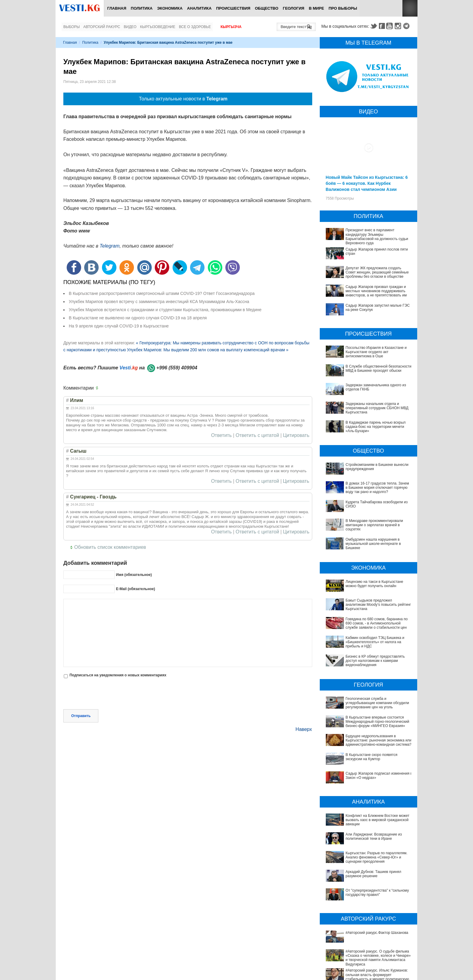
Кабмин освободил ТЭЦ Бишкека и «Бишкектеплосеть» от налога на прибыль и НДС (375, 642)
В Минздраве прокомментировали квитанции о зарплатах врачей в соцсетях (374, 525)
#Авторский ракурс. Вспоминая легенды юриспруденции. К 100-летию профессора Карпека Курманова (363, 971)
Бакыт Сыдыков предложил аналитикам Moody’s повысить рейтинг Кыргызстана (378, 605)
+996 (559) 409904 (177, 368)
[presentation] (109, 694)
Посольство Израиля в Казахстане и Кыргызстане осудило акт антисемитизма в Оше (376, 352)
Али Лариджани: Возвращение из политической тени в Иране (374, 836)
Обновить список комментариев (110, 547)
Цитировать (296, 435)
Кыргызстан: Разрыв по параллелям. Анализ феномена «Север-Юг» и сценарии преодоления (377, 857)
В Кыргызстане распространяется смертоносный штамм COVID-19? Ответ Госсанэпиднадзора (162, 293)
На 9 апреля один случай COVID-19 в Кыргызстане (119, 326)
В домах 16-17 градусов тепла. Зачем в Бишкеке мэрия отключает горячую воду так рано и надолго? (377, 488)
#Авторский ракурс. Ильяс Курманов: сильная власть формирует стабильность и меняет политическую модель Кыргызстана (367, 945)
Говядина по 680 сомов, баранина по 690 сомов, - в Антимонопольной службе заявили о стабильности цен (377, 623)
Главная (117, 8)
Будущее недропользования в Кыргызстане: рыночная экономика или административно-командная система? (379, 740)
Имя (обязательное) (134, 575)
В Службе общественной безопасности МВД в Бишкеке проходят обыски (379, 368)
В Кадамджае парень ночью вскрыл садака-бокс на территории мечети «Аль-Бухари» (376, 427)
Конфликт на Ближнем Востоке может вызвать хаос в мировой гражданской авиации (378, 820)
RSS (410, 8)
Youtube (390, 26)
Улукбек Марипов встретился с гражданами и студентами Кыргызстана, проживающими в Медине (165, 310)
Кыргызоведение (158, 27)
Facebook (382, 26)
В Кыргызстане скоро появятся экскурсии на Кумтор (372, 757)
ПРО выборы (343, 8)
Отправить (81, 716)
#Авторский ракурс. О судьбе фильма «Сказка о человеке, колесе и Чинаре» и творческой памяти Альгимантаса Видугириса (370, 931)
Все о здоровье (195, 27)
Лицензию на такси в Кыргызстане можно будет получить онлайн (375, 584)
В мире (317, 8)
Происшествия (233, 8)
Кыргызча (231, 27)
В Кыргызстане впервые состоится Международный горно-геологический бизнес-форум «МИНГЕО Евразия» (378, 722)
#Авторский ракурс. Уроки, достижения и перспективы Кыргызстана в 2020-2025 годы (365, 958)
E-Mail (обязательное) (135, 589)
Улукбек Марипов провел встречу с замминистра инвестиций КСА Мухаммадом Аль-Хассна (159, 302)
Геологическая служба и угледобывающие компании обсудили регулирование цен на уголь (377, 703)
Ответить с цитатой (257, 435)
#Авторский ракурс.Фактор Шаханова (359, 916)
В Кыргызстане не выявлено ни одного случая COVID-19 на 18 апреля (138, 318)
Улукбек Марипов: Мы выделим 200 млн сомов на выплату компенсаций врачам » (208, 350)
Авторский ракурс (102, 27)
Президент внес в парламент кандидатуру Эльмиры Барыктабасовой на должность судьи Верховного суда (377, 237)
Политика (142, 8)
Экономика (170, 8)
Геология (294, 8)
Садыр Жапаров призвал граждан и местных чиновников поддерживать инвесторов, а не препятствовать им (376, 291)
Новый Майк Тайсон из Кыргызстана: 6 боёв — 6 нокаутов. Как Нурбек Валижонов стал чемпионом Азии (367, 183)
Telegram (407, 26)
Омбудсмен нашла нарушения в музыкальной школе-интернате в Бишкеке (373, 544)
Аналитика (199, 8)
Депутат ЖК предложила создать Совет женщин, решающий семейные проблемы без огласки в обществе (377, 272)
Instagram (399, 26)
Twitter (373, 26)
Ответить (221, 435)
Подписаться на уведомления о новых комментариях (118, 675)
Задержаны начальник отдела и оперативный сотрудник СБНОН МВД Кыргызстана (377, 408)
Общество (267, 8)
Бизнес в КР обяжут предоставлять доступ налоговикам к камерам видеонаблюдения (375, 661)
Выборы (71, 27)
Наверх (304, 729)
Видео (130, 27)
